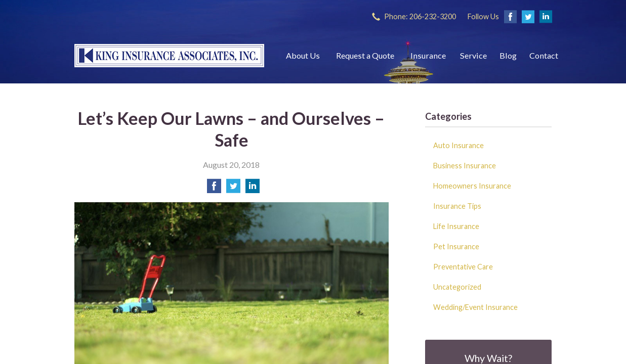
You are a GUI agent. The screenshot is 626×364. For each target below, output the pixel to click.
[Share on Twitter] (233, 189)
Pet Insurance (456, 246)
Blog (508, 55)
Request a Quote (365, 55)
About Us (303, 55)
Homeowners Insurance (472, 186)
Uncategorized (457, 287)
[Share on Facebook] (214, 189)
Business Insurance (465, 166)
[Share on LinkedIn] (253, 189)
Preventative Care (463, 267)
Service (473, 55)
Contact (544, 55)
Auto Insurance (458, 145)
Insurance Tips (457, 206)
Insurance (428, 55)
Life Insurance (456, 226)
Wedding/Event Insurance (475, 307)
